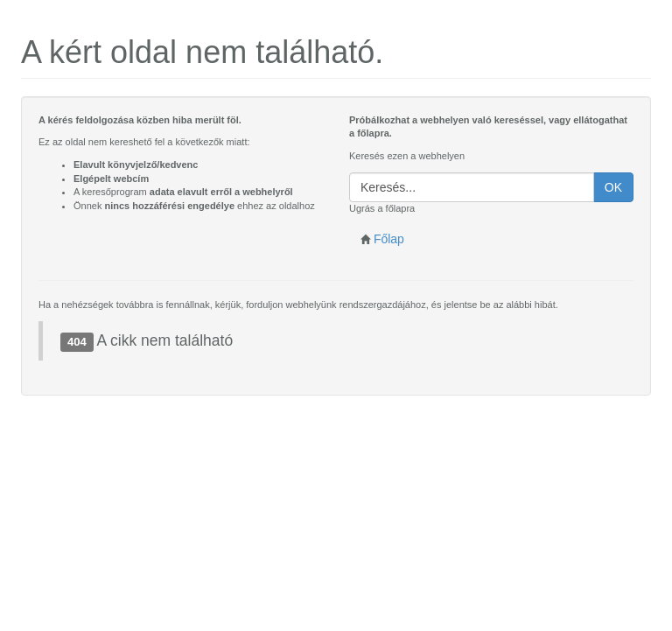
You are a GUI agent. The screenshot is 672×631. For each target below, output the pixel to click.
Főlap (382, 239)
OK (613, 187)
